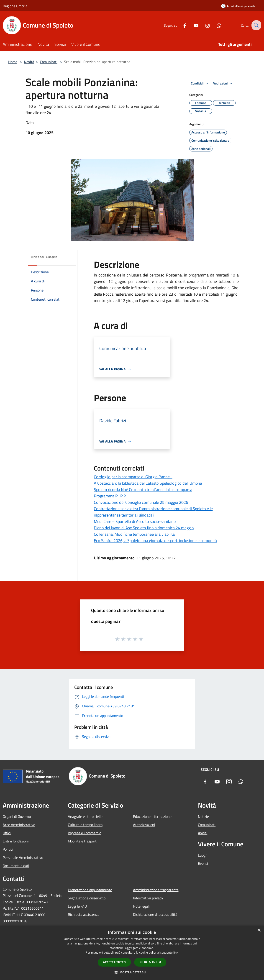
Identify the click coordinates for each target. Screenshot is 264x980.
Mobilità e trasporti (83, 841)
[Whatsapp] (215, 25)
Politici (8, 849)
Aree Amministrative (19, 825)
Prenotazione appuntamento (90, 890)
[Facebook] (181, 25)
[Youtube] (192, 25)
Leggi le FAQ (77, 906)
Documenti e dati (16, 866)
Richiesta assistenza (84, 914)
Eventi (203, 863)
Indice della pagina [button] (44, 257)
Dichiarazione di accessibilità (155, 914)
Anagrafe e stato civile (85, 816)
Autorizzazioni (144, 825)
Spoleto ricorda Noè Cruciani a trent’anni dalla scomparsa (143, 490)
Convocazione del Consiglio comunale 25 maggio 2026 (141, 502)
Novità (29, 62)
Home (13, 62)
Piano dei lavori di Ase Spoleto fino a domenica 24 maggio (144, 528)
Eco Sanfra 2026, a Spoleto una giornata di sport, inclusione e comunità (155, 541)
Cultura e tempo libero (85, 825)
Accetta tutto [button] (114, 962)
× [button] (259, 930)
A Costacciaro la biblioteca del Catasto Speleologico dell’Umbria (148, 483)
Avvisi (203, 833)
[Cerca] (256, 25)
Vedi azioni (223, 84)
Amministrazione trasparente (156, 890)
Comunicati (49, 62)
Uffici (7, 833)
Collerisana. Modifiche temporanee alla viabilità (134, 534)
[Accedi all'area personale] (238, 6)
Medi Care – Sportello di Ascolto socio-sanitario (135, 521)
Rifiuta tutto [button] (150, 962)
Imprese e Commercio (85, 833)
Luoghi (203, 855)
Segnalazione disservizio (87, 898)
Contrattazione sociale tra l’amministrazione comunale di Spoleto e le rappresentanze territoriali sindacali (153, 512)
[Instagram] (204, 25)
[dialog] (132, 953)
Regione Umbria (15, 6)
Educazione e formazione (152, 816)
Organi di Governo (17, 816)
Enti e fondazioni (16, 841)
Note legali (141, 906)
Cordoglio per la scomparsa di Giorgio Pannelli (133, 477)
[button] (132, 972)
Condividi (200, 84)
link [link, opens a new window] (176, 953)
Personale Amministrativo (23, 857)
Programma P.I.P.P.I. (111, 496)
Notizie (203, 816)
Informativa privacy (148, 898)
